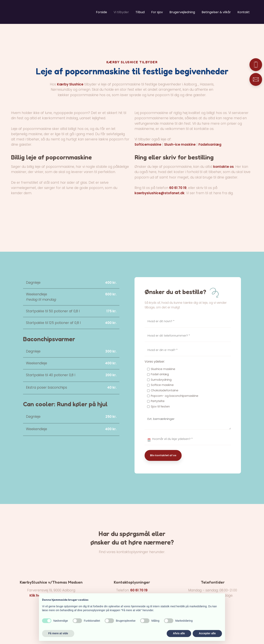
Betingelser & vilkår (216, 12)
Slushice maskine (163, 369)
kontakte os (223, 167)
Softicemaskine (148, 144)
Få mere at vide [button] (58, 633)
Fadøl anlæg (160, 374)
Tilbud (140, 12)
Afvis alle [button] (179, 633)
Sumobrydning (161, 380)
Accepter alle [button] (207, 633)
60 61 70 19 (178, 188)
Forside (101, 12)
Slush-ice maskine (180, 144)
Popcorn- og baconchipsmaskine (175, 396)
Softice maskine (162, 385)
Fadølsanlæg (210, 144)
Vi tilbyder (121, 12)
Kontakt (244, 12)
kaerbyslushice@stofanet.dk (160, 193)
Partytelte (158, 401)
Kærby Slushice (70, 84)
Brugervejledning (182, 12)
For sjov (157, 12)
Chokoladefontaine (165, 390)
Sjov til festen (160, 406)
